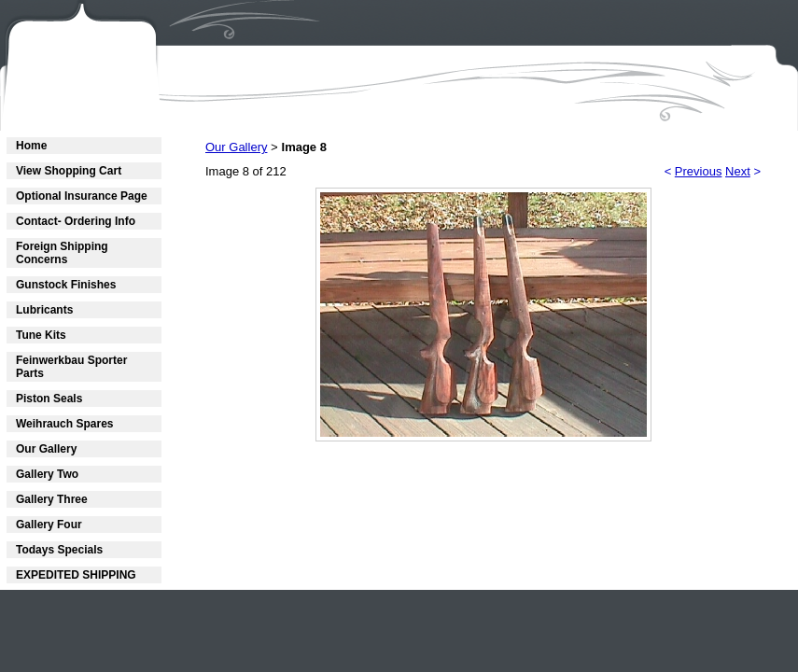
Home (31, 146)
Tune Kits (41, 335)
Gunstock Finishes (66, 285)
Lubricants (44, 310)
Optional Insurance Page (82, 196)
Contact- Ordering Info (76, 221)
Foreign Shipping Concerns (62, 253)
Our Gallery (46, 449)
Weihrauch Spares (64, 424)
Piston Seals (49, 399)
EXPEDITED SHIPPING (76, 575)
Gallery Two (47, 474)
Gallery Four (49, 525)
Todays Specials (59, 550)
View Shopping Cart (69, 171)
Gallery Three (52, 499)
